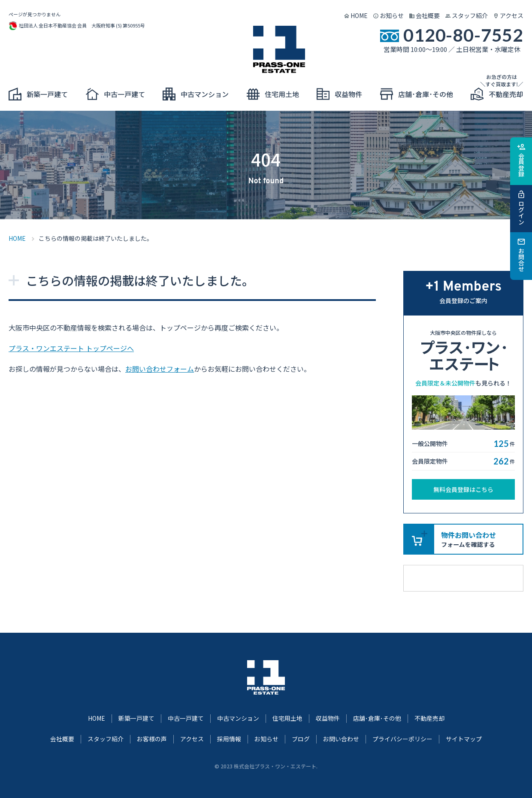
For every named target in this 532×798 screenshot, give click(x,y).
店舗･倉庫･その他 (377, 718)
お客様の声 (152, 739)
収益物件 (328, 718)
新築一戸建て (136, 718)
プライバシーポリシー (402, 739)
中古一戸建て (186, 718)
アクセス (512, 15)
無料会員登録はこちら (463, 489)
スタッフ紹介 (470, 15)
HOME (359, 15)
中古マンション (238, 718)
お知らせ (392, 15)
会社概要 (428, 15)
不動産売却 (429, 718)
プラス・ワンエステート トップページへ (71, 348)
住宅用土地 (287, 718)
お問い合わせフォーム (160, 369)
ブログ (301, 739)
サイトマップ (464, 739)
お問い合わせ (341, 739)
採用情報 (229, 739)
